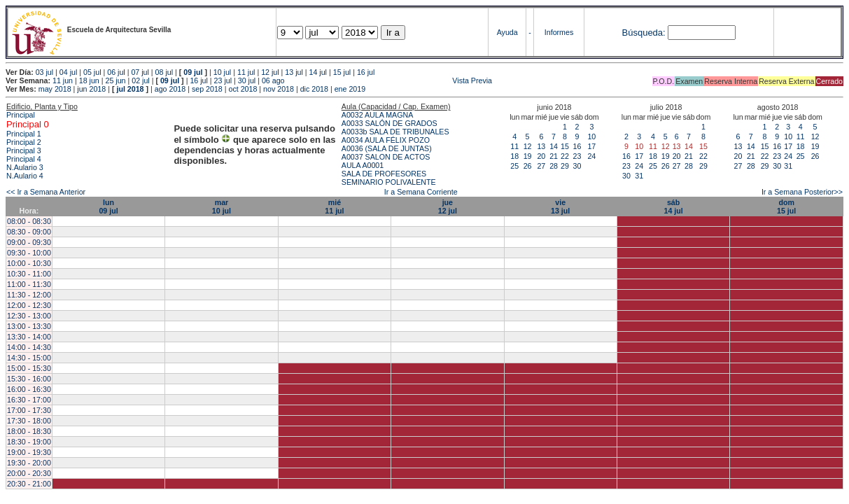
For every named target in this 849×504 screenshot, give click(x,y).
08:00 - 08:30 (29, 221)
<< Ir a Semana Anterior (46, 192)
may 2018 (55, 89)
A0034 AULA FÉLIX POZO (386, 140)
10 (591, 136)
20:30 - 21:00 (29, 484)
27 (541, 166)
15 (565, 146)
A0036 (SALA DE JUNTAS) (387, 148)
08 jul (164, 72)
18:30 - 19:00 (29, 442)
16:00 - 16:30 (29, 389)
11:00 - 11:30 (29, 284)
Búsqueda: (644, 33)
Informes (559, 32)
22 (565, 156)
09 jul (193, 72)
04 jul (68, 72)
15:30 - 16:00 (29, 379)
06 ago (273, 80)
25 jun (115, 80)
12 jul (270, 72)
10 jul (222, 72)
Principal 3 (24, 150)
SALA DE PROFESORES (384, 174)
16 (577, 146)
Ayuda (507, 32)
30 (577, 166)
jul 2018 (130, 89)
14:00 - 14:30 (29, 347)
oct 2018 (243, 89)
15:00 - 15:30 (29, 368)
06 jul (116, 72)
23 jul (223, 80)
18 (514, 156)
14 (554, 146)
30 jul (247, 80)
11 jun (63, 80)
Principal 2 (24, 142)
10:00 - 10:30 (29, 263)
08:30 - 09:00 (29, 232)
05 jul (92, 72)
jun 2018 (91, 89)
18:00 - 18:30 (29, 431)
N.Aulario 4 (25, 176)
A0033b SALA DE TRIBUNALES (395, 132)
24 (591, 156)
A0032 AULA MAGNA (377, 115)
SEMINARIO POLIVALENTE (389, 182)
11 (514, 146)
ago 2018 (170, 89)
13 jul (294, 72)
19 (528, 156)
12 (528, 146)
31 (639, 176)
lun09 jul (108, 206)
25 (514, 166)
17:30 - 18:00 (29, 421)
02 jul (140, 80)
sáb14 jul (673, 206)
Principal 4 (24, 159)
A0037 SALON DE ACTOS (386, 157)
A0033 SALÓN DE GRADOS (390, 123)
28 (554, 166)
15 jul (342, 72)
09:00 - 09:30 (29, 242)
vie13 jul (560, 206)
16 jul (366, 72)
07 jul (140, 72)
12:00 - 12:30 (29, 305)
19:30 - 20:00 (29, 463)
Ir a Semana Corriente (421, 192)
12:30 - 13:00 (29, 316)
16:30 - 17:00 (29, 400)
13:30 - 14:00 (29, 337)
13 (541, 146)
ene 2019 (350, 89)
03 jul (44, 72)
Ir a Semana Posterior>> (802, 192)
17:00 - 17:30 (29, 410)
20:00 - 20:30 (29, 473)
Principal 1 (24, 134)
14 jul (318, 72)
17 (591, 146)
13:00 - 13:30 (29, 326)
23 (577, 156)
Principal (21, 115)
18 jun (89, 80)
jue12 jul (448, 206)
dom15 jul (786, 206)
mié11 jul (334, 206)
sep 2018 (207, 89)
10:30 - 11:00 (29, 274)
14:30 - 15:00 (29, 358)
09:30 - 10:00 (29, 253)
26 (528, 166)
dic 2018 (314, 89)
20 (541, 156)
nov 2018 (279, 89)
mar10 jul (222, 206)
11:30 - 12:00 (29, 295)
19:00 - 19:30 (29, 452)
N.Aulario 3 (26, 167)
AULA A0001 (363, 165)
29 (565, 166)
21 (554, 156)
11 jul (246, 72)
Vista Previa (390, 80)
